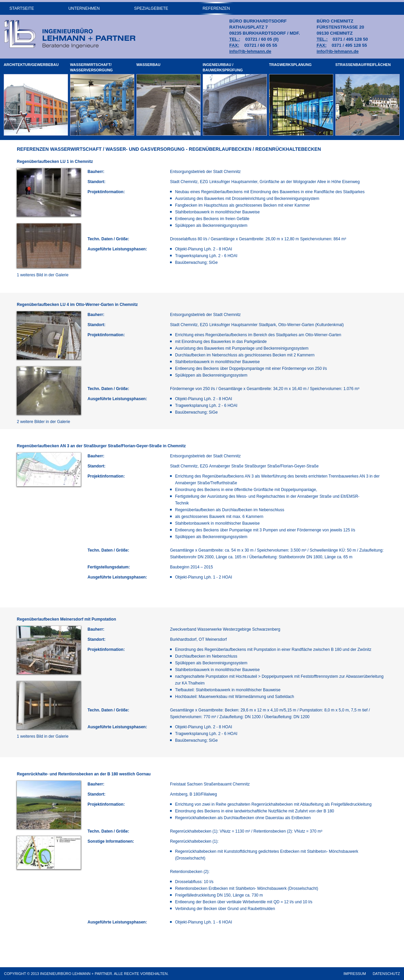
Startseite (22, 8)
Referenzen (216, 8)
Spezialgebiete (151, 8)
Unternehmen (84, 8)
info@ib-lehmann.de (250, 51)
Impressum (355, 974)
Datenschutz (386, 974)
